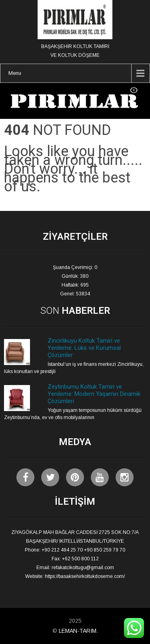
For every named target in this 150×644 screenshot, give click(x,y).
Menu (15, 73)
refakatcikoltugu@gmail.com (83, 568)
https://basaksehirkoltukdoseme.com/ (85, 576)
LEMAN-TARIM (78, 631)
